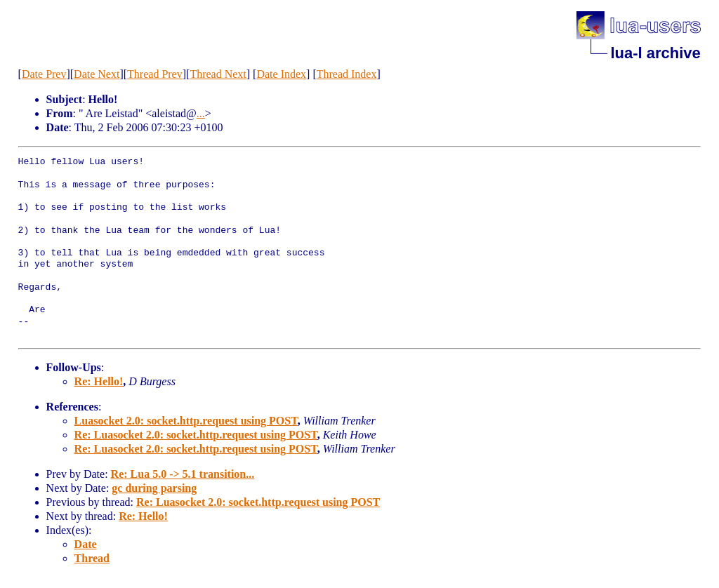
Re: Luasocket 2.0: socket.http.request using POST (196, 435)
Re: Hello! (99, 381)
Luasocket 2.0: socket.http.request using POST (186, 421)
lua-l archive (655, 53)
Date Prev (44, 74)
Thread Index (347, 74)
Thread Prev (155, 74)
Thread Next (218, 74)
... (201, 113)
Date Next (97, 74)
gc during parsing (154, 488)
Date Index (281, 74)
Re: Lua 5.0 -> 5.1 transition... (183, 474)
